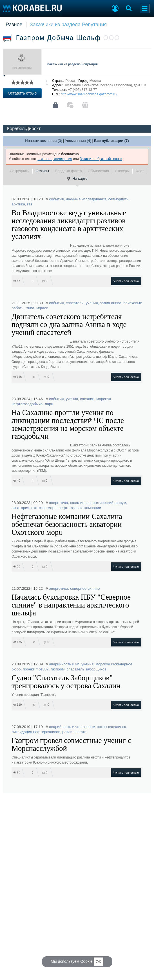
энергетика (59, 503)
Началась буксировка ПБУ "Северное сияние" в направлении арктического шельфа (71, 605)
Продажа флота (68, 171)
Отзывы (42, 171)
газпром (58, 669)
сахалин (87, 399)
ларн (49, 404)
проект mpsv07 (36, 669)
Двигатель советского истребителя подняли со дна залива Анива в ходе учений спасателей (69, 325)
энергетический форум (106, 503)
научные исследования (86, 199)
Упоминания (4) (78, 141)
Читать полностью (126, 281)
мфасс (42, 308)
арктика (18, 204)
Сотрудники (20, 171)
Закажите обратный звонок (101, 159)
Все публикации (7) (111, 141)
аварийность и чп (64, 664)
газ (30, 204)
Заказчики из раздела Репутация (68, 25)
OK (99, 962)
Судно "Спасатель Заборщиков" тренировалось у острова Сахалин (66, 682)
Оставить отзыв (22, 93)
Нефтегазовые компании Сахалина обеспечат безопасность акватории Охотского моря (67, 524)
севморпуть (119, 199)
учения (92, 303)
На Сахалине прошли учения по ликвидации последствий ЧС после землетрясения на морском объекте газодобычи (68, 424)
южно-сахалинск (112, 727)
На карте (77, 179)
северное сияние (85, 588)
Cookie (86, 961)
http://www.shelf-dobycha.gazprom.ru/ (89, 94)
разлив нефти (74, 732)
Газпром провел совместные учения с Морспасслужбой (71, 744)
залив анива (111, 303)
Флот (140, 171)
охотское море (44, 508)
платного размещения (55, 159)
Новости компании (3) (43, 141)
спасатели (75, 303)
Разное (14, 25)
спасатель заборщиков (87, 669)
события (56, 199)
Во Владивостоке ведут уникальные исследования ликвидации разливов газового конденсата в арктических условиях (69, 225)
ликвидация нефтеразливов (36, 732)
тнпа (30, 308)
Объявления (98, 171)
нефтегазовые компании (80, 508)
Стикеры (122, 171)
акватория (20, 508)
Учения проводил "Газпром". (34, 695)
